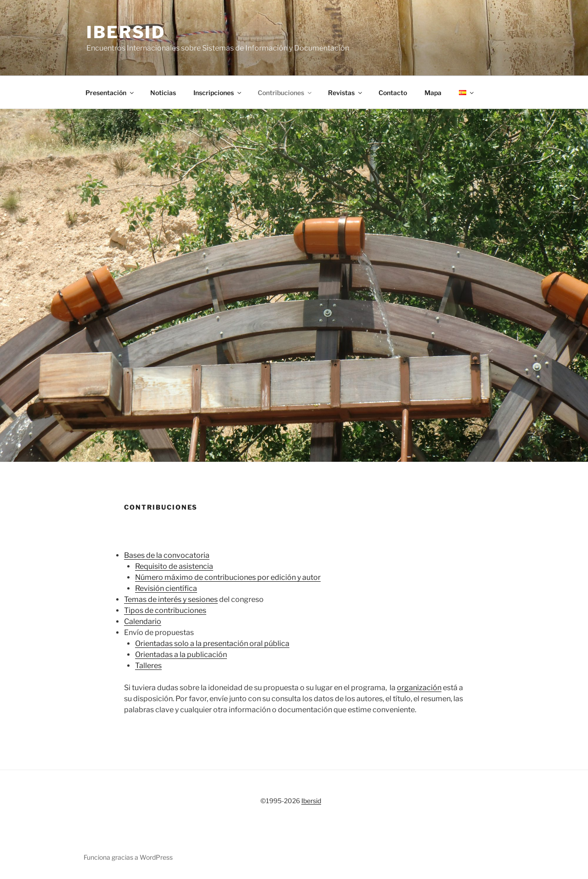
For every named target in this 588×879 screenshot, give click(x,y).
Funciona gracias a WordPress (128, 857)
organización (419, 688)
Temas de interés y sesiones (171, 599)
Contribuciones (285, 93)
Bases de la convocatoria (167, 555)
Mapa (433, 93)
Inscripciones (218, 93)
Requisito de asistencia (174, 566)
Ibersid (126, 32)
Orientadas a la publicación (181, 655)
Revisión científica (166, 588)
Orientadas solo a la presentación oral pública (212, 644)
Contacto (393, 93)
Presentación (110, 93)
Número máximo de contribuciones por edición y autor (228, 577)
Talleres (148, 666)
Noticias (163, 93)
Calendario (143, 621)
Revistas (346, 93)
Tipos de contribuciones (165, 610)
